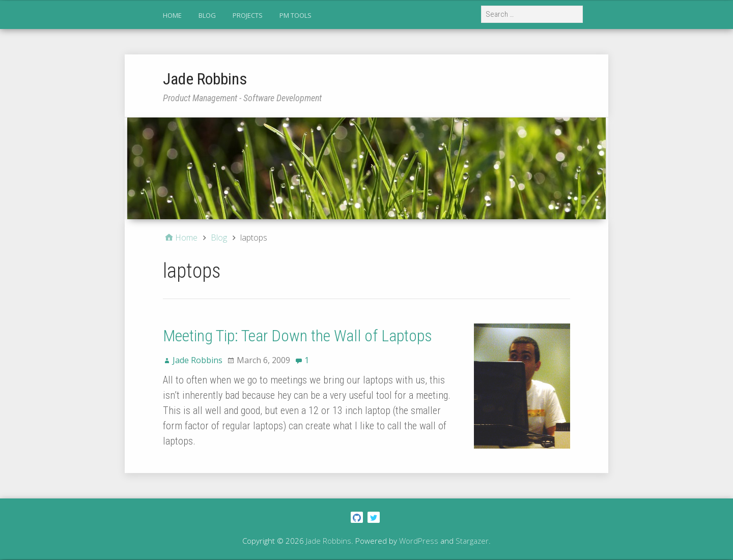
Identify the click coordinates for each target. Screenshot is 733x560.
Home (172, 15)
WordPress (419, 541)
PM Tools (295, 15)
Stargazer (472, 541)
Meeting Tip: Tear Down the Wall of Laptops (298, 336)
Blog (207, 15)
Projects (248, 15)
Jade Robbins (205, 79)
